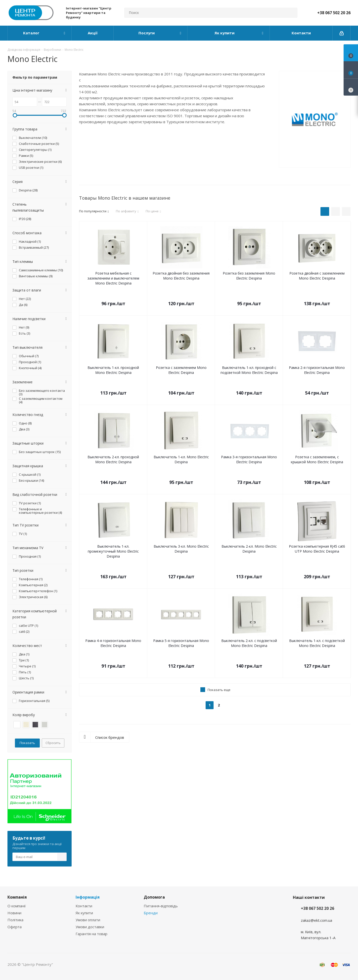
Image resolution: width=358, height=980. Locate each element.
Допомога (154, 897)
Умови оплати (88, 920)
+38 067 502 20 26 (334, 13)
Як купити (84, 913)
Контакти (84, 906)
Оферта (15, 927)
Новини (14, 913)
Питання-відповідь (161, 906)
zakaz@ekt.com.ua (316, 920)
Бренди (151, 913)
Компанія (17, 897)
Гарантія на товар (91, 934)
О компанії (17, 906)
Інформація (88, 897)
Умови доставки (90, 927)
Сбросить (53, 743)
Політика (15, 920)
